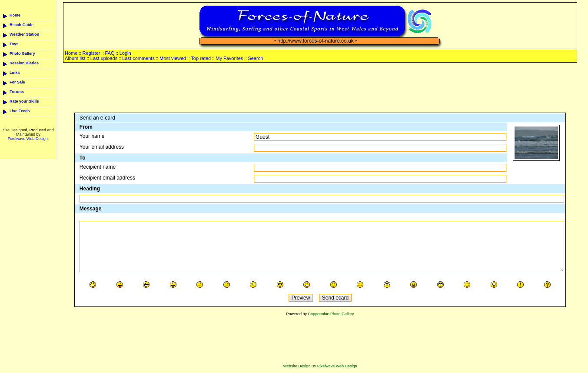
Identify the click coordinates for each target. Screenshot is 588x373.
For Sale (17, 82)
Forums (17, 92)
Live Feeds (20, 111)
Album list (75, 58)
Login (125, 53)
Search (255, 58)
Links (15, 73)
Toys (14, 44)
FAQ (110, 53)
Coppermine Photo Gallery (331, 314)
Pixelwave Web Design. (28, 139)
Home (15, 15)
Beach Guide (22, 25)
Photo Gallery (22, 53)
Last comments (138, 58)
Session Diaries (24, 63)
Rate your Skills (24, 101)
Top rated (201, 58)
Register (91, 53)
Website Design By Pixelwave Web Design (320, 366)
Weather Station (24, 34)
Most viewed (173, 58)
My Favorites (229, 58)
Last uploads (104, 58)
